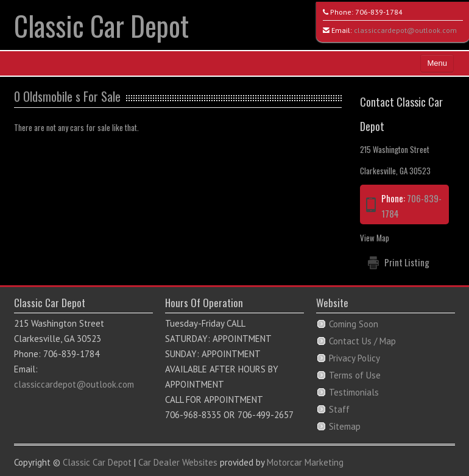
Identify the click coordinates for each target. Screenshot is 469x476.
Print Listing (407, 262)
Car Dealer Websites (178, 462)
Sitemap (345, 426)
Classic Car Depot (101, 25)
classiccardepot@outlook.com (405, 30)
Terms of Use (355, 375)
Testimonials (354, 392)
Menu (437, 63)
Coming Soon (354, 324)
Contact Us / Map (362, 341)
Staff (339, 409)
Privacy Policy (354, 358)
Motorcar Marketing (305, 462)
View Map (375, 238)
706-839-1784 (379, 12)
